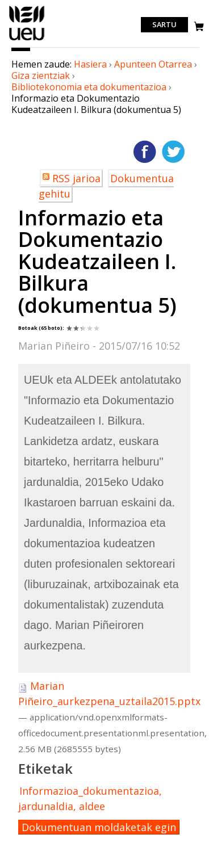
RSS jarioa (76, 178)
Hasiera (90, 64)
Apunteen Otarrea (153, 64)
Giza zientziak (41, 76)
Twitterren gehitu (173, 152)
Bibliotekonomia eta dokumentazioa (89, 87)
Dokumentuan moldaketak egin (99, 827)
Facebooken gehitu (145, 152)
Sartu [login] (164, 25)
